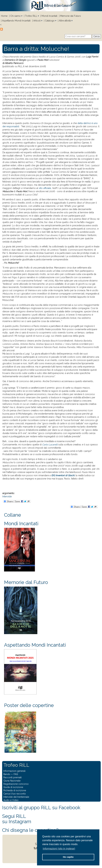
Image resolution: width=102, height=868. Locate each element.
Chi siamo (15, 16)
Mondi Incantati (49, 16)
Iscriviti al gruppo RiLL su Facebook (41, 808)
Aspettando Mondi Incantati (16, 21)
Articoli (37, 21)
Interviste (7, 496)
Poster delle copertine (29, 705)
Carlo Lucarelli (50, 445)
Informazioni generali (14, 771)
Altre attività (65, 21)
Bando (7, 774)
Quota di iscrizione (13, 787)
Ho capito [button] (68, 857)
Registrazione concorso (16, 784)
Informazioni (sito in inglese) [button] (59, 849)
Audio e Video (11, 800)
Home (4, 16)
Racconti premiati (13, 777)
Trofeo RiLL (31, 16)
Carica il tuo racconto (15, 794)
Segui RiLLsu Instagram (17, 819)
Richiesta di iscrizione (15, 790)
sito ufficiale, (45, 188)
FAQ (16, 774)
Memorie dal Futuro (70, 16)
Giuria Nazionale (12, 781)
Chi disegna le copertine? (30, 830)
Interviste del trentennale (16, 797)
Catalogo (50, 21)
